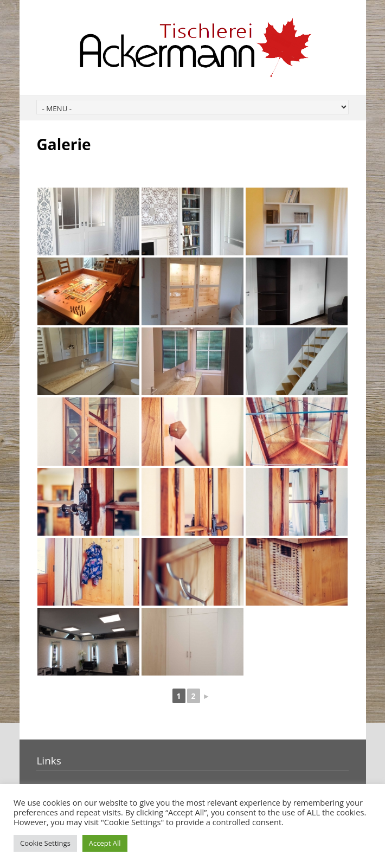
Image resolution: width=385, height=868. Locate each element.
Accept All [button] (105, 843)
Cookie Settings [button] (45, 843)
